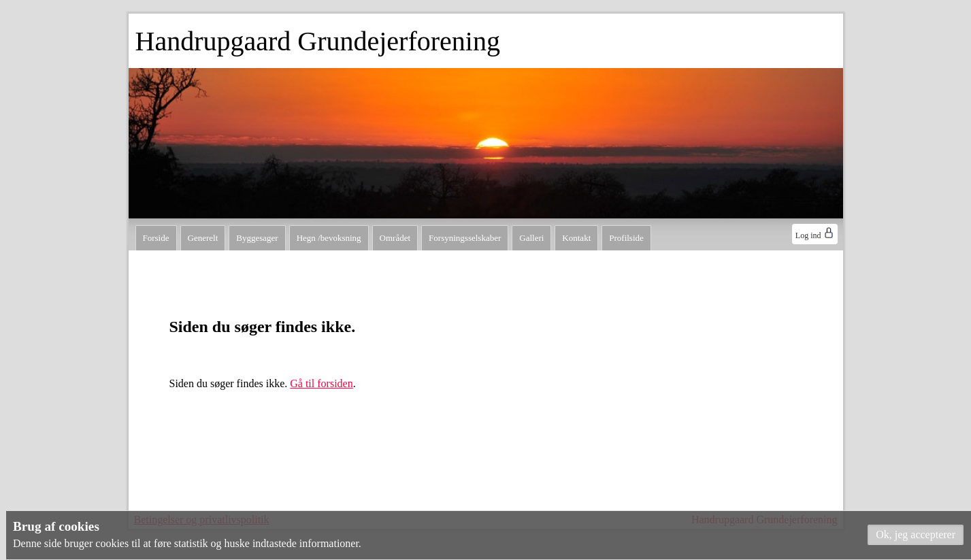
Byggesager (257, 238)
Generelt (203, 238)
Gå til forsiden (321, 383)
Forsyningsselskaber (465, 238)
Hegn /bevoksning (329, 238)
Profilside (626, 238)
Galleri (531, 238)
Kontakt (576, 238)
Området (395, 238)
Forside (156, 238)
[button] (916, 535)
